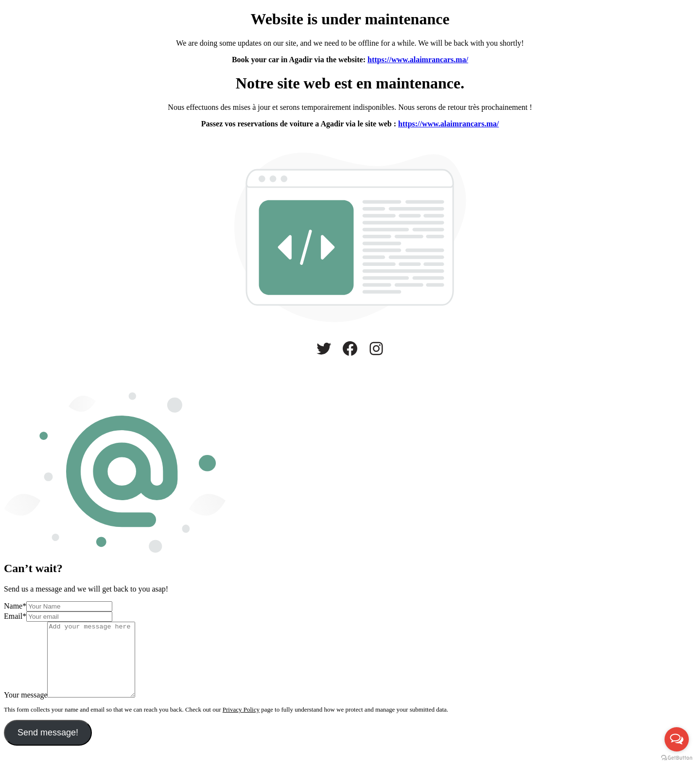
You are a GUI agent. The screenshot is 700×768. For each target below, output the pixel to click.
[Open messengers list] (677, 739)
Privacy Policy (241, 724)
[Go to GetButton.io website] (677, 758)
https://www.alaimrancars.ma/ (418, 60)
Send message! (48, 747)
